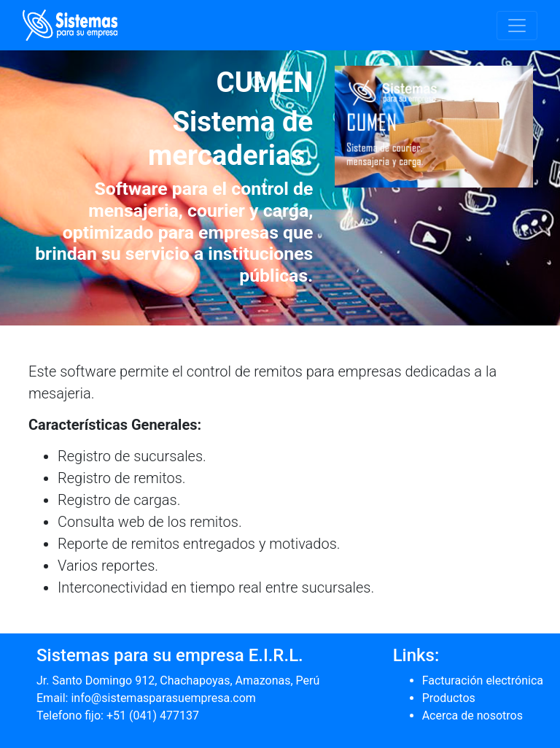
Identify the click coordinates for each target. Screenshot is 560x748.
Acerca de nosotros (472, 716)
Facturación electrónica (483, 680)
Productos (449, 698)
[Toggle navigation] (517, 26)
